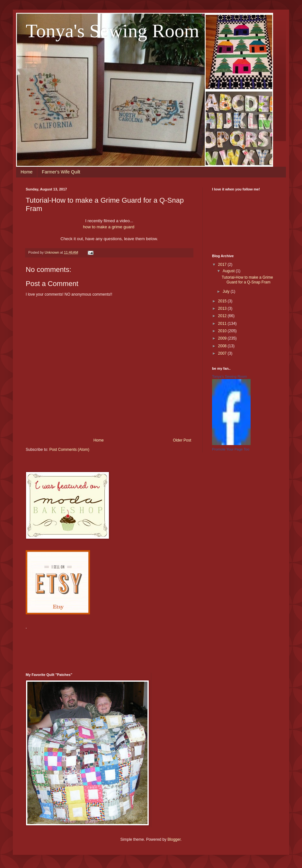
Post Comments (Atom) (69, 450)
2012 (223, 316)
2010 (223, 331)
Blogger (174, 839)
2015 (223, 301)
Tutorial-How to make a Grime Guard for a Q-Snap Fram (247, 280)
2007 (223, 353)
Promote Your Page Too (231, 449)
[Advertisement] (143, 647)
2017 (223, 265)
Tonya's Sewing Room (112, 31)
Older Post (182, 440)
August (229, 271)
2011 (223, 324)
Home (27, 172)
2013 (223, 308)
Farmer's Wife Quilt (61, 172)
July (227, 291)
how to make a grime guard (109, 227)
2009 (223, 338)
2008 (223, 346)
